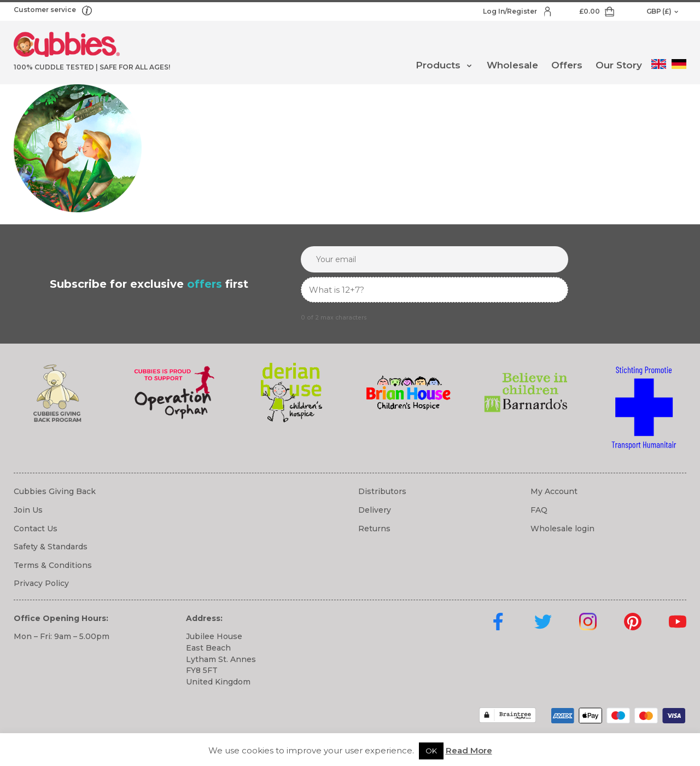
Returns (374, 529)
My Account (554, 491)
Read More (469, 750)
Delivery (375, 510)
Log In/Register (511, 11)
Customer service (46, 10)
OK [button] (431, 751)
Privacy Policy (41, 583)
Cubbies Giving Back (55, 491)
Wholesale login (562, 529)
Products (438, 65)
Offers (567, 65)
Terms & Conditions (53, 565)
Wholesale (512, 65)
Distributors (382, 491)
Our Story (619, 65)
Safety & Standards (51, 547)
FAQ (539, 510)
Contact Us (36, 529)
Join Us (28, 510)
